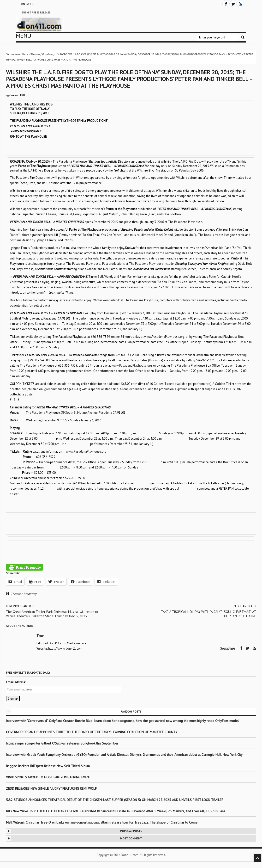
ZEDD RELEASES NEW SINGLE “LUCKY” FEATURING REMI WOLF (51, 788)
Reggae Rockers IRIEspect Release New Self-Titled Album (48, 766)
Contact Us (27, 4)
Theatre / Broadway (24, 594)
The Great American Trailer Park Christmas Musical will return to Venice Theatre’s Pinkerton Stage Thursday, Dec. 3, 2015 (52, 614)
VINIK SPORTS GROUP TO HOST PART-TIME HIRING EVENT (48, 777)
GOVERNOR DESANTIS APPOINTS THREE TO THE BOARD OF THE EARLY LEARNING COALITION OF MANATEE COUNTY (92, 732)
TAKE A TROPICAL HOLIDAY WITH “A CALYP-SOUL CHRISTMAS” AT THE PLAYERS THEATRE (208, 614)
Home (25, 54)
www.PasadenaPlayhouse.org (132, 366)
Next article (245, 606)
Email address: (16, 682)
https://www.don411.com (65, 649)
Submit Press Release (36, 12)
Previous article (21, 606)
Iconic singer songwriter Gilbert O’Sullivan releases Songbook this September (62, 743)
